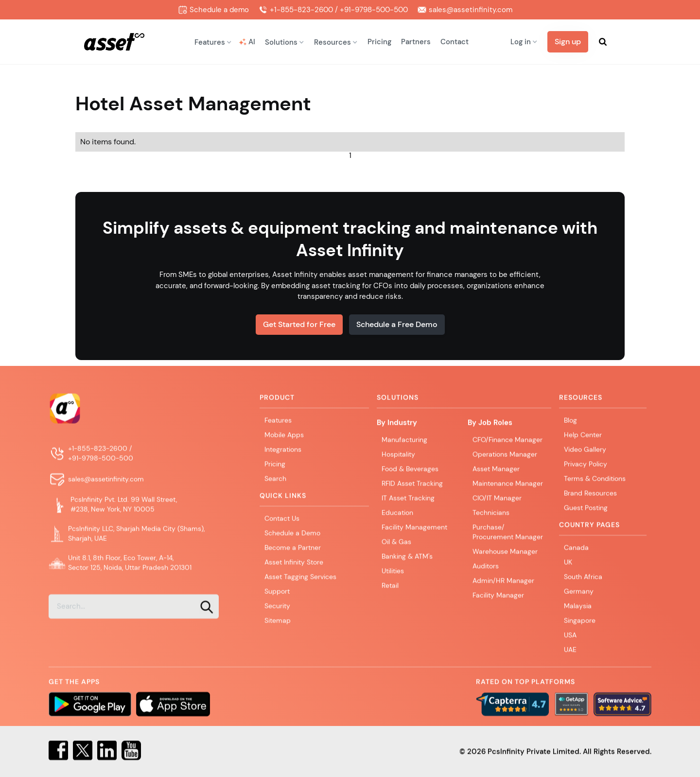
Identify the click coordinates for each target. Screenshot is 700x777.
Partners (416, 42)
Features (278, 429)
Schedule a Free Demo (397, 324)
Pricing (379, 42)
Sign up (568, 42)
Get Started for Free (299, 324)
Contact (455, 42)
